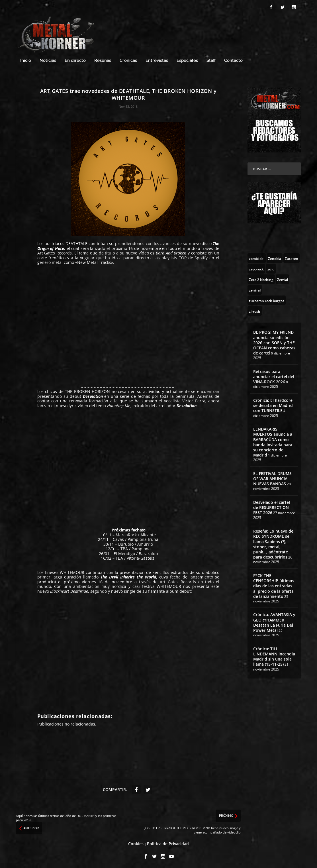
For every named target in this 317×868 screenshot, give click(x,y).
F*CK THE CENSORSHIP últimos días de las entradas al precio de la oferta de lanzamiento (274, 585)
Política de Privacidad (168, 843)
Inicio (26, 60)
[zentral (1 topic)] (255, 289)
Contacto (233, 60)
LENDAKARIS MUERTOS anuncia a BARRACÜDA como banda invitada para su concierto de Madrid (273, 441)
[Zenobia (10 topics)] (275, 257)
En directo (75, 60)
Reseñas (103, 60)
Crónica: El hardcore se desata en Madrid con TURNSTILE (273, 405)
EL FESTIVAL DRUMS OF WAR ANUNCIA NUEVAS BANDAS (272, 478)
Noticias (48, 60)
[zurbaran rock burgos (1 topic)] (267, 299)
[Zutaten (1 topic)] (292, 257)
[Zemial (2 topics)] (283, 278)
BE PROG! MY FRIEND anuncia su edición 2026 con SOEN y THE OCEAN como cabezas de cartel (274, 342)
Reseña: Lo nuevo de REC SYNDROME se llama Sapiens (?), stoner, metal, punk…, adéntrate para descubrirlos (273, 543)
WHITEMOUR (72, 571)
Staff (211, 60)
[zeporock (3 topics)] (256, 268)
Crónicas (128, 60)
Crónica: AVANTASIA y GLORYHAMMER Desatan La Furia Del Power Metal (274, 622)
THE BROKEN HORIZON (87, 391)
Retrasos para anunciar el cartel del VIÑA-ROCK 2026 (274, 376)
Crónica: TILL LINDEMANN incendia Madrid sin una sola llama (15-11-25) (274, 656)
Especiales (187, 60)
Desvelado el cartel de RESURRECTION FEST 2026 (272, 507)
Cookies (136, 843)
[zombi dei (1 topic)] (257, 257)
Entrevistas (157, 60)
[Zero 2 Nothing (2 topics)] (261, 278)
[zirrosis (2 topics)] (255, 310)
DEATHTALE (77, 243)
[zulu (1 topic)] (271, 268)
